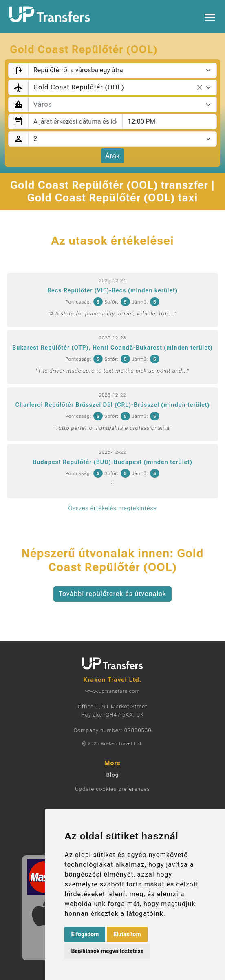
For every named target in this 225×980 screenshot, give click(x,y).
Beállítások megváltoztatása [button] (107, 951)
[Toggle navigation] (210, 17)
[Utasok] (122, 139)
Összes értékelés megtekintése (112, 508)
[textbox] (118, 105)
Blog (112, 775)
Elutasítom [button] (127, 934)
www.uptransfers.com (112, 691)
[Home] (50, 14)
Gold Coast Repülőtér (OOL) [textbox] (79, 87)
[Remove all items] (200, 87)
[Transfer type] (122, 70)
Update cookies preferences (112, 789)
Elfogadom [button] (85, 934)
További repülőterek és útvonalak (112, 594)
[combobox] (122, 87)
